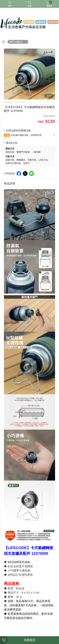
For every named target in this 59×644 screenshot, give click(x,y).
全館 (7, 135)
